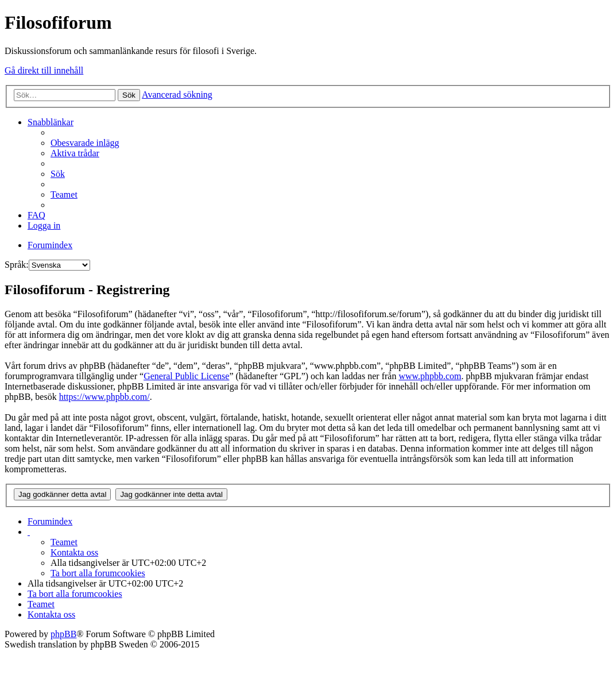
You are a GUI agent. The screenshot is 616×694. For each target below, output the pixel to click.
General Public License (186, 376)
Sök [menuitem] (58, 174)
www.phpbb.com (430, 376)
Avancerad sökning (177, 95)
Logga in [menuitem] (44, 225)
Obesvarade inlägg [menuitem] (85, 143)
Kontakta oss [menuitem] (74, 552)
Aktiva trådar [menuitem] (75, 153)
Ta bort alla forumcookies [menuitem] (98, 573)
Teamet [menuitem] (64, 194)
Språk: (17, 265)
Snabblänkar (51, 122)
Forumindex (50, 521)
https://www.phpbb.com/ (104, 397)
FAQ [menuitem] (36, 215)
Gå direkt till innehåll (44, 70)
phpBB (63, 634)
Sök (129, 95)
